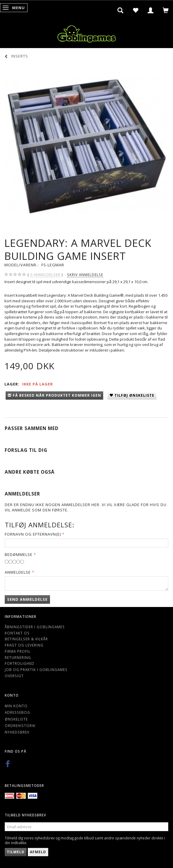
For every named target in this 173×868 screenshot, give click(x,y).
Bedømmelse (19, 554)
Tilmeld (16, 852)
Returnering (18, 657)
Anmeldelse (18, 572)
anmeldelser (45, 275)
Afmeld (38, 852)
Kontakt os (17, 633)
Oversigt (14, 676)
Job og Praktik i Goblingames (36, 670)
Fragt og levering (24, 645)
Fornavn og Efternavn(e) (33, 534)
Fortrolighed (20, 663)
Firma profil (18, 651)
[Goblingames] (87, 33)
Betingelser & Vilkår (26, 639)
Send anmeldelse (27, 599)
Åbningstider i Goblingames (35, 627)
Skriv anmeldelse (85, 275)
